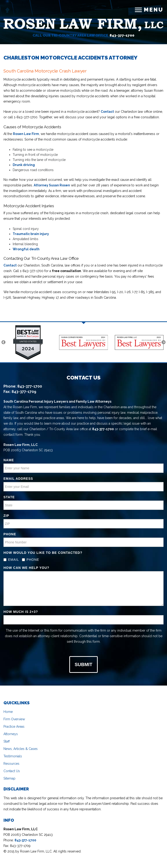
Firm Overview (14, 719)
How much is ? (21, 612)
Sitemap (9, 778)
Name (9, 460)
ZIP (6, 516)
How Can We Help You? (26, 568)
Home (8, 712)
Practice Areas (14, 727)
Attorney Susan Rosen (52, 185)
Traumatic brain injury (31, 234)
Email (11, 560)
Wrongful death (26, 249)
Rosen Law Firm (26, 134)
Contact (107, 112)
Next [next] (164, 342)
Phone (10, 534)
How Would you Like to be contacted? (43, 553)
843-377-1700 (122, 35)
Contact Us (12, 771)
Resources (11, 764)
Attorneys (11, 734)
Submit (83, 664)
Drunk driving (24, 165)
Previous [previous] (3, 342)
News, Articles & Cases (21, 749)
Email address (18, 479)
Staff (7, 741)
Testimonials (13, 756)
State (9, 497)
